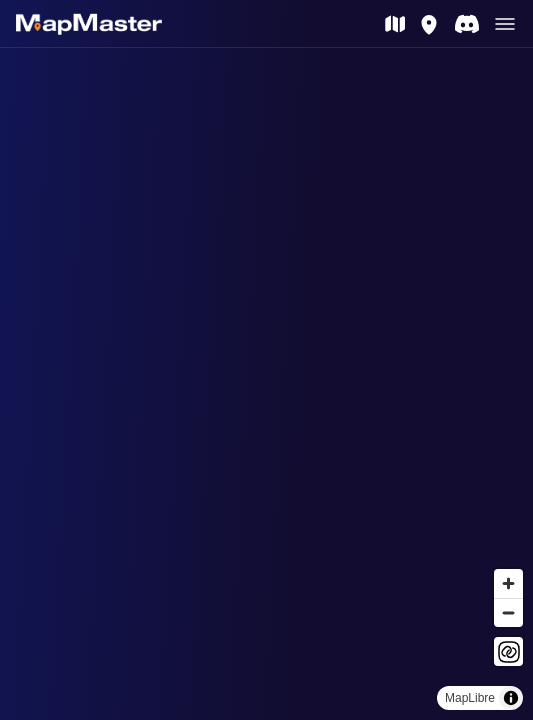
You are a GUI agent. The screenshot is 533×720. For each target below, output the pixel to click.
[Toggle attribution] (511, 698)
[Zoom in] (508, 583)
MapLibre (470, 698)
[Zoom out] (508, 612)
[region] (266, 384)
